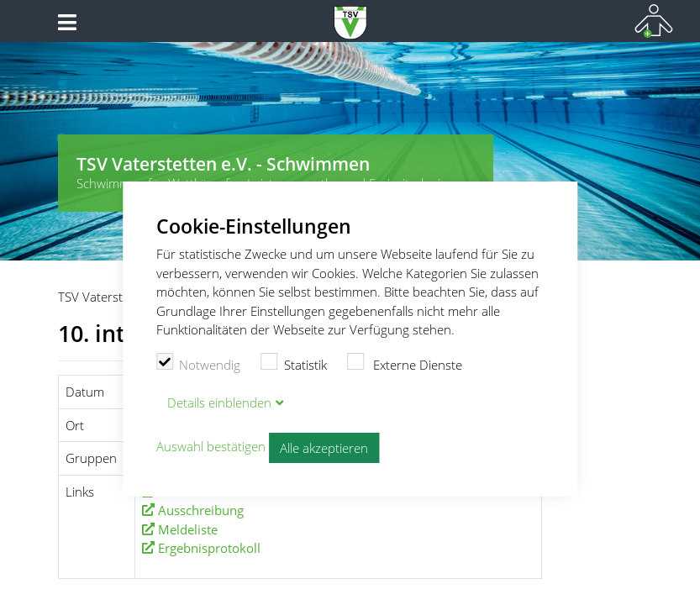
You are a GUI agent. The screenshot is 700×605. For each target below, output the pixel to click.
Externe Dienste (405, 363)
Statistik (294, 363)
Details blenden (219, 402)
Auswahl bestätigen (211, 446)
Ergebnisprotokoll (209, 548)
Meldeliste (188, 529)
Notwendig (199, 363)
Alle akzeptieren (324, 448)
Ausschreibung (201, 510)
